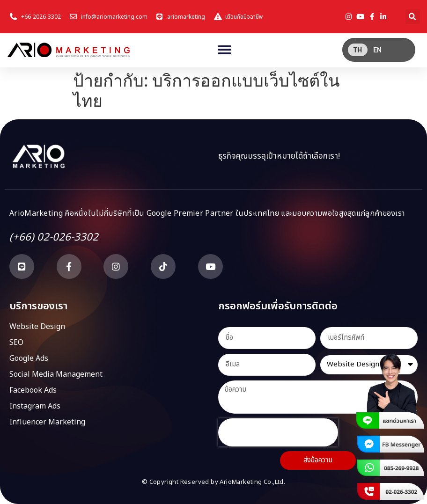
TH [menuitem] (358, 50)
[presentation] (278, 432)
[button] (413, 17)
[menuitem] (358, 50)
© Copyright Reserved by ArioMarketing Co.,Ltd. (213, 482)
